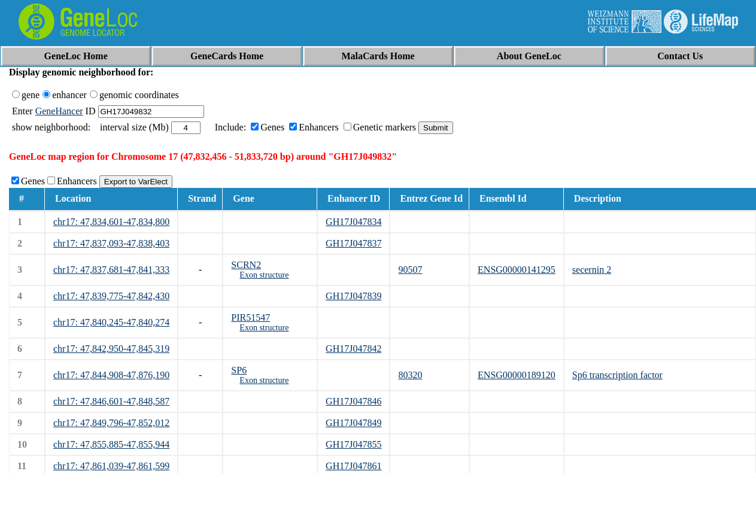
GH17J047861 (353, 466)
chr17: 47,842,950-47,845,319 (111, 349)
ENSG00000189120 (517, 375)
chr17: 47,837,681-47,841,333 (111, 270)
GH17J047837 (353, 243)
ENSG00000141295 (517, 270)
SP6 (239, 370)
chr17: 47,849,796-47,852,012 (111, 423)
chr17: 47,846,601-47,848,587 (111, 401)
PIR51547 (251, 317)
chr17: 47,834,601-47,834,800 (111, 222)
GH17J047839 (353, 296)
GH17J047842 (353, 349)
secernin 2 (592, 270)
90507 (410, 270)
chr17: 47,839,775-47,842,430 (111, 296)
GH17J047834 (353, 222)
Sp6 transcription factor (617, 375)
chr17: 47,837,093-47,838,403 (111, 243)
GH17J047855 (353, 444)
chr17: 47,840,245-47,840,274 (111, 322)
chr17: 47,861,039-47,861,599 (111, 466)
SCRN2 (246, 265)
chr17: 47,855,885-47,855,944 (111, 444)
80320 (410, 375)
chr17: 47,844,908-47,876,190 (111, 375)
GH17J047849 (353, 423)
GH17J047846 (353, 401)
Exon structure (264, 275)
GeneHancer (59, 111)
